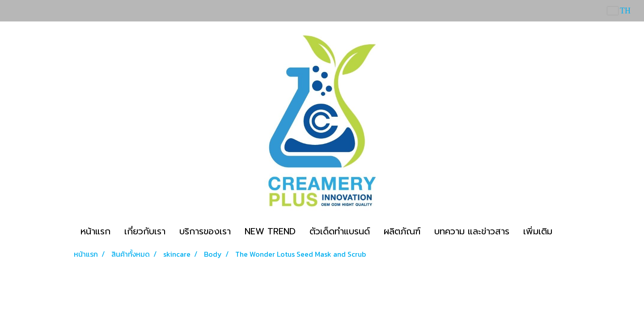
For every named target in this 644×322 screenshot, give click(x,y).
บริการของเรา (205, 231)
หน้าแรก (95, 231)
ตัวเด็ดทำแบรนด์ (340, 231)
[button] (567, 231)
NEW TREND (270, 231)
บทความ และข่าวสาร (472, 231)
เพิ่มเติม (538, 231)
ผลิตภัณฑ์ (402, 231)
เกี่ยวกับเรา (145, 231)
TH (619, 11)
